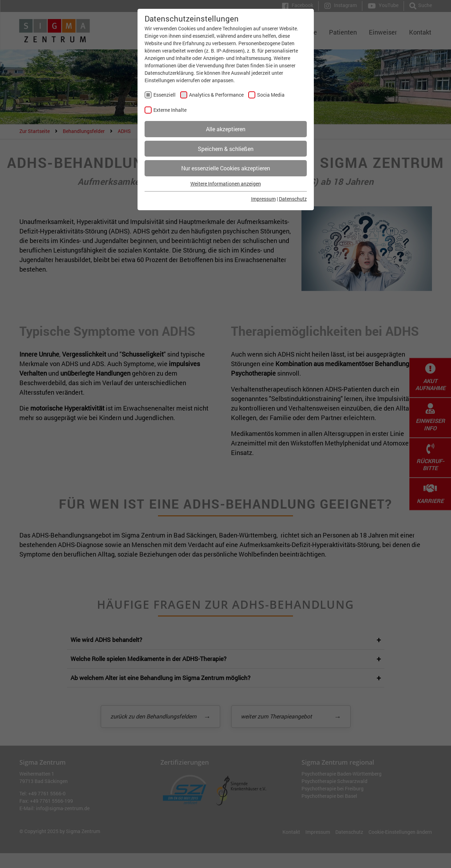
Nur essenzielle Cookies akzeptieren (226, 168)
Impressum (263, 199)
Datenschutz (293, 199)
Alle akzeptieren (226, 129)
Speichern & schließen (226, 149)
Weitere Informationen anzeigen (226, 184)
